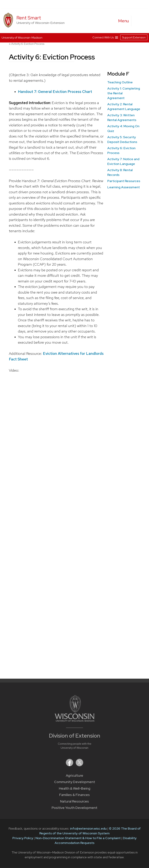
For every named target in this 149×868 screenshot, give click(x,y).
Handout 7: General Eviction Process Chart (55, 91)
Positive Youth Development (74, 808)
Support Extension (134, 37)
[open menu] (124, 21)
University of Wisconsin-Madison (22, 37)
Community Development (75, 782)
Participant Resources (124, 181)
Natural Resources (74, 801)
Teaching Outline (120, 82)
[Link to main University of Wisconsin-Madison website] (75, 721)
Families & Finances (74, 795)
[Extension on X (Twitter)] (79, 765)
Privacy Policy (23, 838)
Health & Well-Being (75, 788)
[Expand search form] (137, 21)
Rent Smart (29, 18)
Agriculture (74, 776)
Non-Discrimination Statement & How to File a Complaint (78, 838)
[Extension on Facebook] (70, 765)
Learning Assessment (124, 187)
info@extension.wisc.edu (88, 828)
